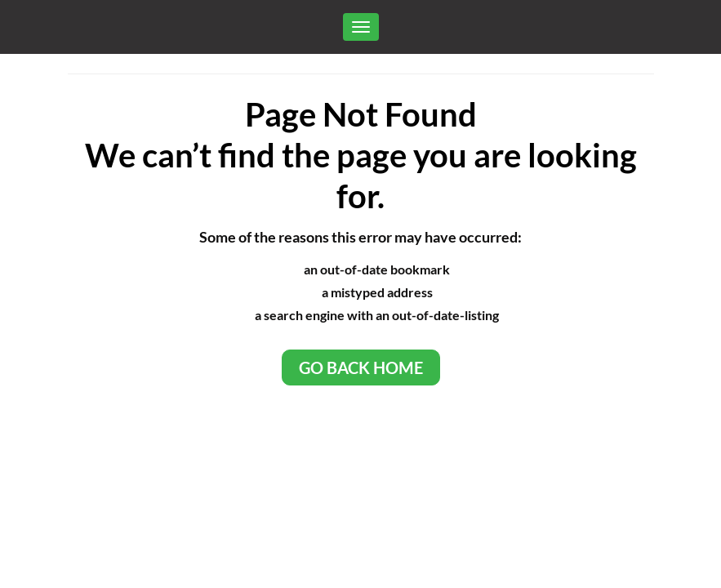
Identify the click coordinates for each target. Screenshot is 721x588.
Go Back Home (361, 367)
